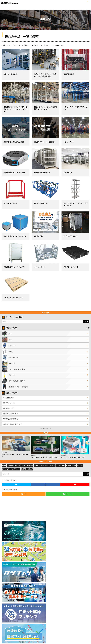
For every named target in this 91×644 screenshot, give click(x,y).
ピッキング (5, 469)
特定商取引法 (84, 635)
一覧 (88, 328)
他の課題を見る (45, 429)
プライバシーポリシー (67, 635)
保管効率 (69, 466)
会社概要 (50, 635)
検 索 (86, 321)
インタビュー (44, 466)
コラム (23, 466)
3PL (78, 466)
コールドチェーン (15, 469)
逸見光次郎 (30, 466)
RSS (24, 494)
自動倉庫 (30, 469)
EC (82, 466)
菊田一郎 (17, 466)
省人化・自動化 (60, 466)
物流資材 (24, 469)
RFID (74, 466)
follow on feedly (68, 494)
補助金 (4, 466)
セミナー (52, 466)
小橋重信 (37, 466)
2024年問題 (10, 466)
